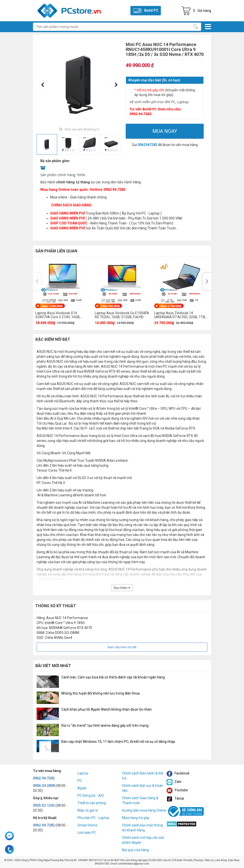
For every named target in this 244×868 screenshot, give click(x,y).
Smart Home (87, 825)
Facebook (178, 773)
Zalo (174, 782)
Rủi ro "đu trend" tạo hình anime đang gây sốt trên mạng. (105, 725)
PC (80, 781)
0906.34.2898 (44, 786)
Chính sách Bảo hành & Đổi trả (143, 776)
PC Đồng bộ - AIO (91, 796)
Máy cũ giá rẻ (88, 810)
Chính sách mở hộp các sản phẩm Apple (143, 840)
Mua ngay (165, 131)
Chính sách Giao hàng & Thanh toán (140, 800)
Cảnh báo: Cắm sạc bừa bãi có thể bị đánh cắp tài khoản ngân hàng (113, 677)
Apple (82, 788)
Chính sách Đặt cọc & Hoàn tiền (143, 788)
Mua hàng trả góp (136, 818)
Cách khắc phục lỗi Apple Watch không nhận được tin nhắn (107, 709)
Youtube (177, 790)
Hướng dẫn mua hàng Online (144, 810)
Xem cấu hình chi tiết (122, 647)
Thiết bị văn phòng (92, 803)
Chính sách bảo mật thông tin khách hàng (142, 828)
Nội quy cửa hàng (135, 850)
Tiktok (175, 798)
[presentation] (43, 85)
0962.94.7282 (44, 778)
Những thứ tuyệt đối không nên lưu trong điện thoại (101, 693)
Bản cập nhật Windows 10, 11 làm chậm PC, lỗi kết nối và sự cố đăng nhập (118, 742)
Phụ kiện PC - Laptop (93, 818)
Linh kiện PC (87, 833)
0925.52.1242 (44, 805)
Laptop (83, 773)
